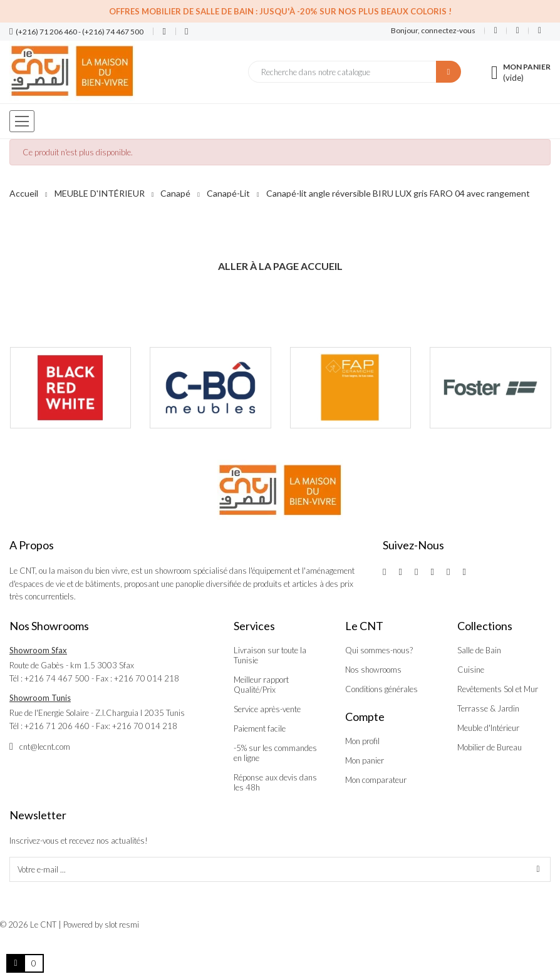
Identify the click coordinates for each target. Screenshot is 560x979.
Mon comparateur (376, 780)
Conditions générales (381, 689)
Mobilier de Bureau (490, 747)
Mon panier (365, 760)
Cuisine (471, 670)
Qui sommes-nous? (379, 650)
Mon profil (362, 741)
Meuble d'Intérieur (488, 728)
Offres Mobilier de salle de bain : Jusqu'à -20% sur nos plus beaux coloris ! (280, 11)
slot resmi (122, 925)
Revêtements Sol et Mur (498, 689)
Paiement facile (260, 728)
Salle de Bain (479, 650)
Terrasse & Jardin (488, 708)
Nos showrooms (373, 670)
